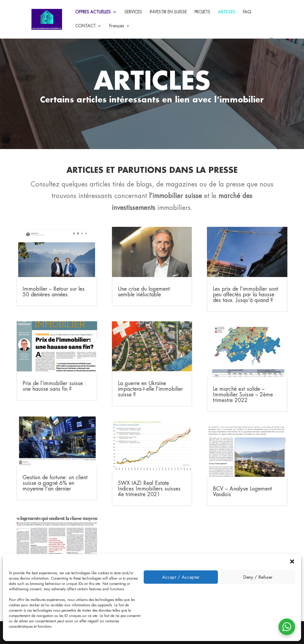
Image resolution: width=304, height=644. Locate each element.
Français (117, 26)
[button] (292, 561)
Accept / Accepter (181, 577)
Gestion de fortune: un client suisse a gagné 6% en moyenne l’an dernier (55, 483)
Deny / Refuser (258, 577)
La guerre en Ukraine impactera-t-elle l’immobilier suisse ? (150, 389)
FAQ (247, 12)
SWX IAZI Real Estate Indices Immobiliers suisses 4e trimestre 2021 (149, 489)
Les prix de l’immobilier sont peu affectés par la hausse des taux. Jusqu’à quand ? (246, 294)
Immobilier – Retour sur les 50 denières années (54, 292)
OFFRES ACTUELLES (93, 12)
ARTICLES (227, 12)
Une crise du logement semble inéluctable (144, 292)
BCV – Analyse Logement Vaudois (242, 491)
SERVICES (133, 12)
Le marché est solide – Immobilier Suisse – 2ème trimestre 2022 (243, 394)
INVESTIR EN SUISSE (168, 12)
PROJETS (202, 12)
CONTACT (85, 26)
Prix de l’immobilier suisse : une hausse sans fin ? (54, 386)
